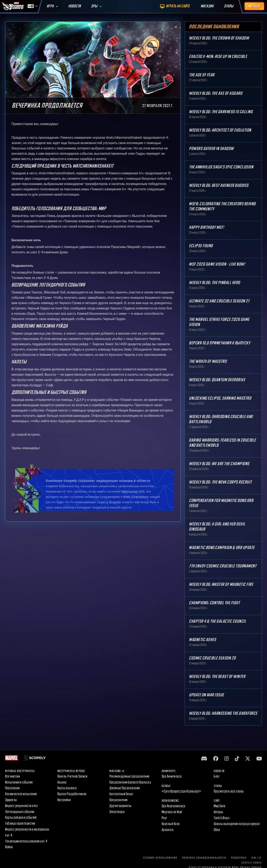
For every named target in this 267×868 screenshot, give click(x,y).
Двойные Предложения (125, 788)
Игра (50, 6)
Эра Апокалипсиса (174, 806)
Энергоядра (117, 812)
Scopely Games (252, 863)
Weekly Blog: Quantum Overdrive (217, 380)
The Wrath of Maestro (208, 361)
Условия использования (160, 858)
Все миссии (12, 776)
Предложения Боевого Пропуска (130, 782)
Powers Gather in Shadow (211, 149)
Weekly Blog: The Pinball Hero (215, 283)
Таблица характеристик (20, 823)
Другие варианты (120, 806)
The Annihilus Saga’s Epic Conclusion (221, 167)
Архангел (168, 830)
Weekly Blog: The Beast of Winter (217, 677)
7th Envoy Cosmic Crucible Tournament (223, 566)
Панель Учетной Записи (72, 776)
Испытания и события (19, 782)
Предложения (119, 800)
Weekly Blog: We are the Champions (219, 464)
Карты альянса (67, 788)
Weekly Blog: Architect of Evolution (220, 130)
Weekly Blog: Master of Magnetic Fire (221, 584)
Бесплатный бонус (121, 794)
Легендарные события (20, 812)
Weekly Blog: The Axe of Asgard (216, 93)
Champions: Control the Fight (214, 603)
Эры (94, 6)
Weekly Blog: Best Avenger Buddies (219, 185)
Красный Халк (171, 824)
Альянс (62, 782)
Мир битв (219, 806)
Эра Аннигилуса (172, 776)
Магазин (117, 771)
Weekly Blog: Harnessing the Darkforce (223, 713)
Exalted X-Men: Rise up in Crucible (218, 57)
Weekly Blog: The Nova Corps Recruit (220, 482)
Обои (217, 830)
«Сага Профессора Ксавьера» (181, 791)
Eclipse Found (201, 246)
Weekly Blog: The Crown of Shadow (219, 38)
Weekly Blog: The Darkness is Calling (221, 112)
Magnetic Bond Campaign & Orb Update (222, 548)
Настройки (64, 800)
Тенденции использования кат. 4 (26, 841)
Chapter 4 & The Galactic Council (218, 621)
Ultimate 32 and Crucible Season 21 (219, 301)
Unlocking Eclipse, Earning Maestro (220, 398)
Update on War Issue (206, 695)
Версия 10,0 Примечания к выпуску (220, 343)
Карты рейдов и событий (21, 818)
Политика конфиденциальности (204, 858)
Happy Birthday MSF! (207, 227)
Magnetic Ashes (202, 640)
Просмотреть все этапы (229, 791)
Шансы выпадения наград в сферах (237, 824)
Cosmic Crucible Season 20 (212, 658)
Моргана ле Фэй (172, 812)
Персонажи (12, 788)
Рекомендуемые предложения (130, 776)
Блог (217, 776)
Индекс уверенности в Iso (21, 806)
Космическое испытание (21, 794)
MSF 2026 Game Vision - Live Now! (217, 264)
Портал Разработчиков (72, 794)
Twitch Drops (222, 818)
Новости (74, 6)
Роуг (164, 818)
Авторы (218, 812)
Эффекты (11, 800)
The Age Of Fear (202, 75)
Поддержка (239, 858)
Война (9, 847)
